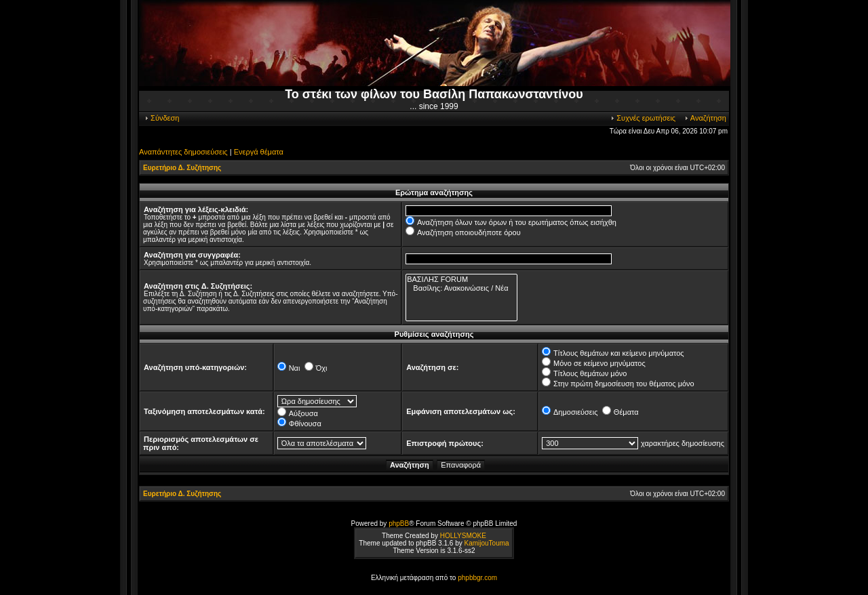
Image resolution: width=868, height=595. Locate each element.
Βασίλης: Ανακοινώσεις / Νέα (461, 288)
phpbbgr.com (477, 578)
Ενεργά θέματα (259, 152)
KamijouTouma (486, 543)
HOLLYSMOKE (463, 536)
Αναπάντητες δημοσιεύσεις (183, 152)
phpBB (399, 524)
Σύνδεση (161, 118)
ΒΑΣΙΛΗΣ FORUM (461, 280)
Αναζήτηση (705, 118)
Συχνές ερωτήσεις (643, 118)
